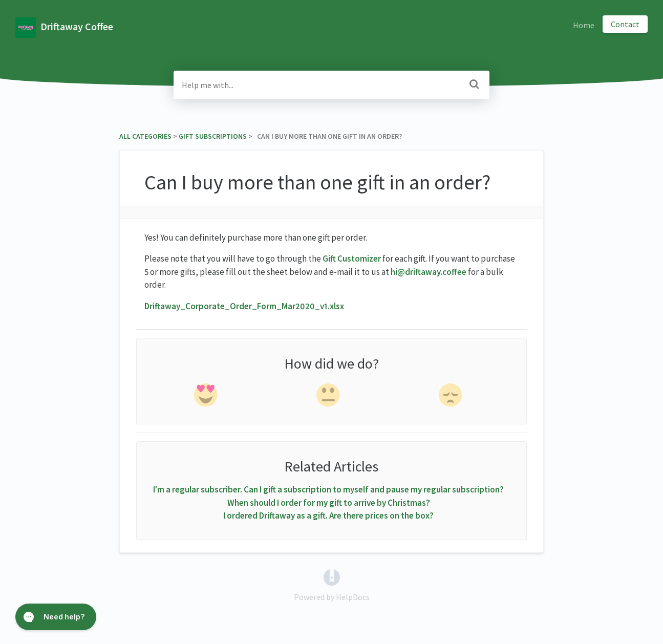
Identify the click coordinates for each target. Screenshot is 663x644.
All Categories (145, 136)
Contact (625, 24)
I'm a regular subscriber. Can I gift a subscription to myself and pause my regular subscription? (328, 489)
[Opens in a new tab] (332, 576)
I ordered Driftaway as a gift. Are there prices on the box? (328, 516)
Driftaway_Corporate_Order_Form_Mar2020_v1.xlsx (244, 306)
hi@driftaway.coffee (429, 272)
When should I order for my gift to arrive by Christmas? (329, 503)
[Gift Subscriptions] (213, 136)
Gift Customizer (352, 259)
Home (584, 25)
